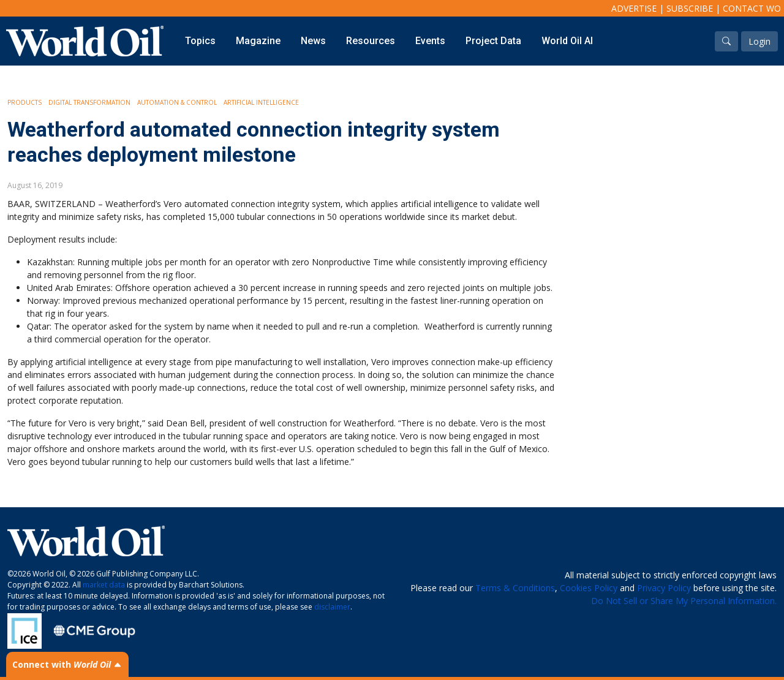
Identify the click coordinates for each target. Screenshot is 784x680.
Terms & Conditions (515, 588)
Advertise (634, 8)
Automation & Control (177, 102)
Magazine (258, 41)
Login (759, 41)
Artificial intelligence (261, 102)
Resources (371, 41)
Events (430, 41)
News (313, 41)
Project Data (493, 41)
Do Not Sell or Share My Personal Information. (684, 601)
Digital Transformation (89, 102)
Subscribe (690, 8)
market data (104, 585)
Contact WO (752, 8)
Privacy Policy (664, 588)
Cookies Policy (589, 588)
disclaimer (332, 607)
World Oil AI (567, 41)
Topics (200, 41)
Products (24, 102)
